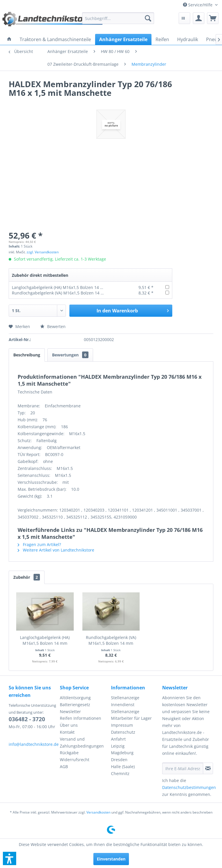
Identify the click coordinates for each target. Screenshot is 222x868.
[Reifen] (162, 39)
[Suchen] (148, 18)
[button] (10, 858)
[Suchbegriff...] (118, 18)
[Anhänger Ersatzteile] (123, 39)
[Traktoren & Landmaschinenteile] (55, 39)
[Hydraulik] (188, 39)
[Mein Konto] (199, 18)
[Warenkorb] (213, 18)
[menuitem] (200, 5)
